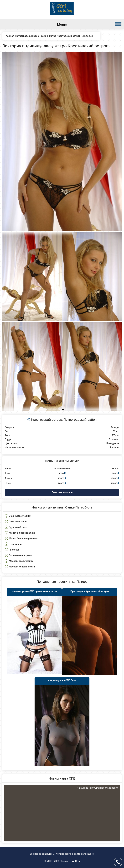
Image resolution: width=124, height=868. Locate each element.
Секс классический (20, 516)
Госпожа (14, 550)
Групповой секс (18, 527)
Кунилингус (16, 544)
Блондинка (113, 444)
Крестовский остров (47, 420)
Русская (115, 448)
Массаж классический (22, 567)
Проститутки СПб (70, 861)
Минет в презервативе (22, 533)
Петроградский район (80, 420)
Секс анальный (18, 522)
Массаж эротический (21, 561)
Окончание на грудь (20, 555)
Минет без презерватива (23, 538)
